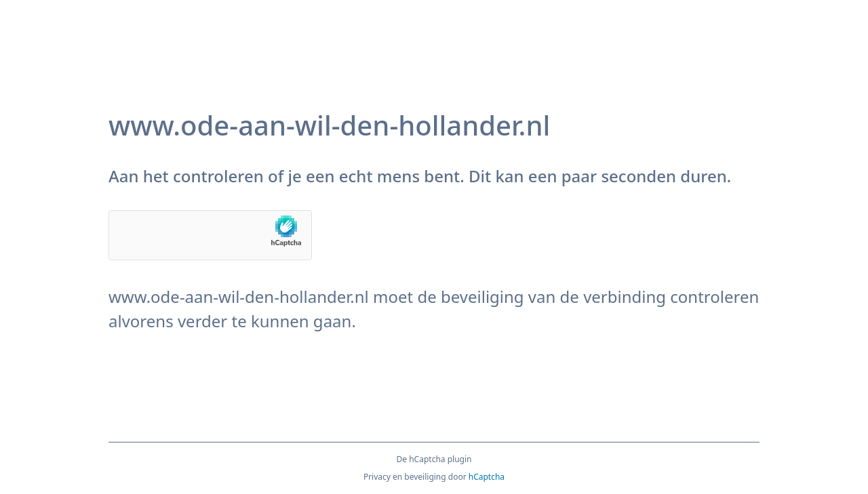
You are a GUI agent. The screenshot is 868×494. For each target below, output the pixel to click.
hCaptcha (487, 477)
